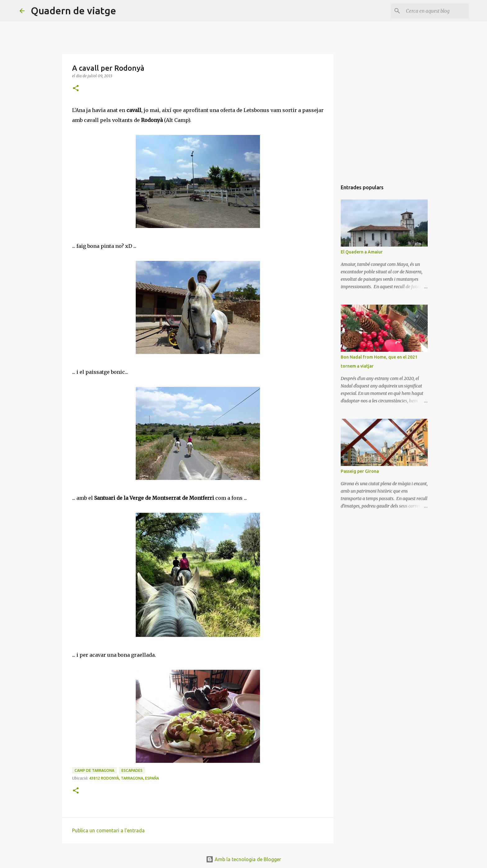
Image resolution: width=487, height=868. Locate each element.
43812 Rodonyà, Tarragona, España (124, 778)
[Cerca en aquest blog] (436, 11)
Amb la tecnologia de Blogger (243, 859)
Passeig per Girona (360, 471)
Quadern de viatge (73, 11)
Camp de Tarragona (94, 770)
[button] (76, 89)
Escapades (132, 770)
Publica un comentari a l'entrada (108, 830)
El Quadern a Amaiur (362, 252)
